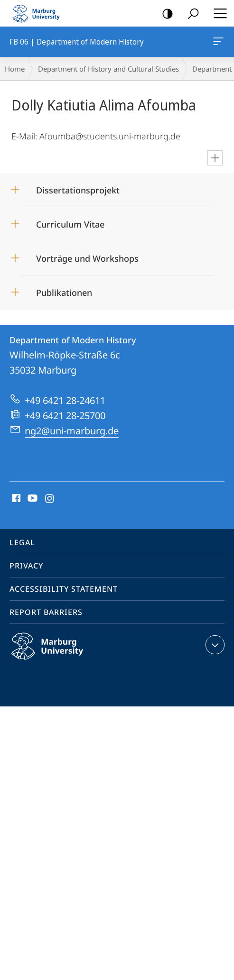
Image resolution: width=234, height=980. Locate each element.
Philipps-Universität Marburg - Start (40, 13)
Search (190, 14)
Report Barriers (46, 612)
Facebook (15, 499)
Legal (22, 542)
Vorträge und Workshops (87, 258)
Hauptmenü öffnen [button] (217, 13)
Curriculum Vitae (70, 224)
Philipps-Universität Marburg (57, 654)
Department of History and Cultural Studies (108, 69)
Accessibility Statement (64, 589)
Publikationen (64, 293)
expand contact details (214, 645)
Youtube (32, 499)
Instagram (50, 499)
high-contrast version (164, 14)
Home (15, 69)
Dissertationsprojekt (78, 190)
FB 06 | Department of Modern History (217, 43)
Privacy (26, 566)
